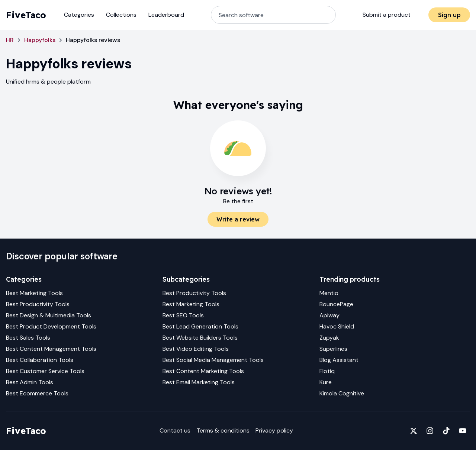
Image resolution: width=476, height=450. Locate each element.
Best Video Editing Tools (196, 349)
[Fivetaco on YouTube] (463, 431)
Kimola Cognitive (342, 393)
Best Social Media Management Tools (213, 360)
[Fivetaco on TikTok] (446, 431)
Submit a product (387, 15)
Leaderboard (166, 15)
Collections (121, 15)
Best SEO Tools (183, 315)
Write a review (238, 219)
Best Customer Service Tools (45, 371)
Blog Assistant (339, 360)
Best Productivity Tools (38, 304)
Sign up (449, 15)
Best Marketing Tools (34, 293)
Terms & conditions (223, 430)
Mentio (329, 293)
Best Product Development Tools (51, 326)
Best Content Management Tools (51, 349)
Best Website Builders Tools (200, 338)
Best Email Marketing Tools (199, 382)
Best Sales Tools (28, 338)
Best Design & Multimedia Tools (49, 315)
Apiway (329, 315)
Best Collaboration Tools (40, 360)
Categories (79, 15)
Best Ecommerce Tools (37, 393)
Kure (326, 382)
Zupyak (329, 338)
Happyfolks (40, 40)
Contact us (175, 430)
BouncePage (336, 304)
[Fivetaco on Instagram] (430, 431)
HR (10, 40)
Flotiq (327, 371)
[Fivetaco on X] (414, 431)
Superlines (333, 349)
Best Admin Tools (30, 382)
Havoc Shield (337, 326)
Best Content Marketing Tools (203, 371)
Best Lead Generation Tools (200, 326)
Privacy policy (274, 430)
